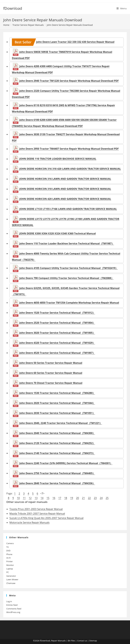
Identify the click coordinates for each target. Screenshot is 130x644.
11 (24, 498)
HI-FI (9, 558)
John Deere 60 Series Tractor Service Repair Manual (51, 373)
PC (8, 572)
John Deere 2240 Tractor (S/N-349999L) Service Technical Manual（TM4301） (66, 463)
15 (48, 498)
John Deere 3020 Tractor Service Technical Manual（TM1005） (57, 333)
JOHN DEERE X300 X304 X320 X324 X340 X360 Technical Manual (58, 233)
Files (73, 641)
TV (7, 547)
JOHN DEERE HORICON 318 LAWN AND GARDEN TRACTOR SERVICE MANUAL (65, 189)
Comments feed (14, 609)
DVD (8, 551)
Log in (9, 601)
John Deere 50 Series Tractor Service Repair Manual (51, 363)
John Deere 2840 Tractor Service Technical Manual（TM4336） (57, 483)
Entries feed (12, 605)
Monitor (10, 565)
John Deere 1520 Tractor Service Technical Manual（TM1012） (57, 313)
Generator (11, 576)
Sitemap (93, 641)
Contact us (82, 641)
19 (72, 498)
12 (30, 498)
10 (18, 498)
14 (42, 498)
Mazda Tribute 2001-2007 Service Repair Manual (37, 514)
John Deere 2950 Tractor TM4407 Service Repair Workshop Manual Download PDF (69, 149)
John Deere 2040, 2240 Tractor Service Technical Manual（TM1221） (61, 423)
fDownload (13, 8)
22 (89, 498)
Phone (9, 554)
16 (54, 498)
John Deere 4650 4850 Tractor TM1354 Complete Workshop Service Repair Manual (69, 303)
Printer (10, 561)
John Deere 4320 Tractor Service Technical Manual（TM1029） (57, 343)
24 (101, 498)
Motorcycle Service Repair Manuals (29, 522)
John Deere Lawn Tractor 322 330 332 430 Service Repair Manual (63, 42)
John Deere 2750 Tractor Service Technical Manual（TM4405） (57, 473)
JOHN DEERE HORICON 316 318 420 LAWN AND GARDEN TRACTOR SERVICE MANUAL (70, 169)
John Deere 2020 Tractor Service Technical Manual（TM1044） (57, 403)
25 (107, 498)
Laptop (10, 569)
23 (95, 498)
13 (36, 498)
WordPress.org (13, 612)
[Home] (6, 25)
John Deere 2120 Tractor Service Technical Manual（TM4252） (57, 443)
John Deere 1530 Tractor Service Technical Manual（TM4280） (57, 393)
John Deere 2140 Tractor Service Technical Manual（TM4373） (57, 453)
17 (60, 498)
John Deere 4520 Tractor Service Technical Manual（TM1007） (57, 353)
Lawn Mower (12, 579)
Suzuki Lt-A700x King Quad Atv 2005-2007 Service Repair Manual (46, 518)
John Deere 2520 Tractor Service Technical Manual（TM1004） (57, 323)
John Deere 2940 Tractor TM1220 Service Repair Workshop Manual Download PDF (69, 81)
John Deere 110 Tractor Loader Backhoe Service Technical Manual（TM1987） (67, 243)
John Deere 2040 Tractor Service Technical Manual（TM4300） (57, 433)
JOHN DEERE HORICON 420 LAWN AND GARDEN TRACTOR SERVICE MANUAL (65, 199)
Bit (69, 641)
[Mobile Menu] (122, 8)
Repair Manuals (58, 641)
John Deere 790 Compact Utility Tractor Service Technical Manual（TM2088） (66, 278)
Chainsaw (11, 583)
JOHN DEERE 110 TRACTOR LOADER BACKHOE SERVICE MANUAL (58, 159)
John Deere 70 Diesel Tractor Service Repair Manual (51, 383)
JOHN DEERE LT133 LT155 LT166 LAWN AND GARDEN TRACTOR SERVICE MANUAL (68, 209)
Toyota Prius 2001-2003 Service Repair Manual (36, 509)
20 (77, 498)
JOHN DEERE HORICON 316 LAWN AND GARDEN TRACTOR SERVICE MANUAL (65, 179)
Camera (10, 543)
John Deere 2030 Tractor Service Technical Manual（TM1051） (57, 413)
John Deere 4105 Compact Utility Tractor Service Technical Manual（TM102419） (69, 268)
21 (83, 498)
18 (66, 498)
